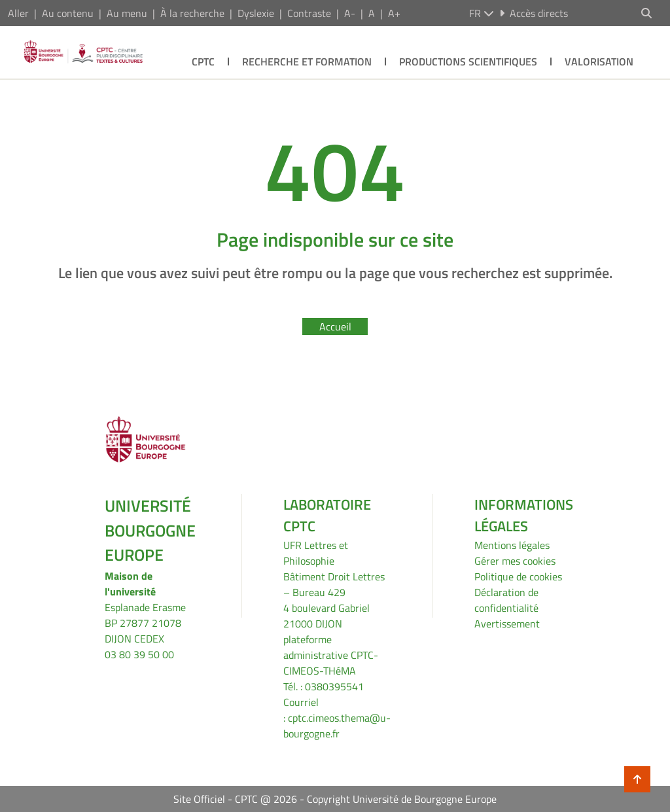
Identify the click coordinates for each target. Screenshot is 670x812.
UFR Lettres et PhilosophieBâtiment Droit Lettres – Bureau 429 (334, 569)
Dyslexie (256, 13)
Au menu (127, 13)
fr (482, 13)
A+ (394, 13)
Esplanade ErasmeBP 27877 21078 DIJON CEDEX (145, 623)
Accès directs (534, 13)
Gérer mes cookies (515, 561)
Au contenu (68, 13)
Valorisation (599, 62)
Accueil (335, 327)
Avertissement (507, 624)
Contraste (309, 13)
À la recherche (192, 13)
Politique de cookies (518, 576)
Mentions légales (512, 545)
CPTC (203, 62)
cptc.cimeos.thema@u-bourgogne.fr (337, 726)
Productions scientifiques (468, 62)
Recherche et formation (307, 62)
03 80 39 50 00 (139, 654)
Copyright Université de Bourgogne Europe (402, 799)
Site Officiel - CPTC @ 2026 (235, 799)
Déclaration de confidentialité (506, 600)
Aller (18, 13)
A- (350, 13)
